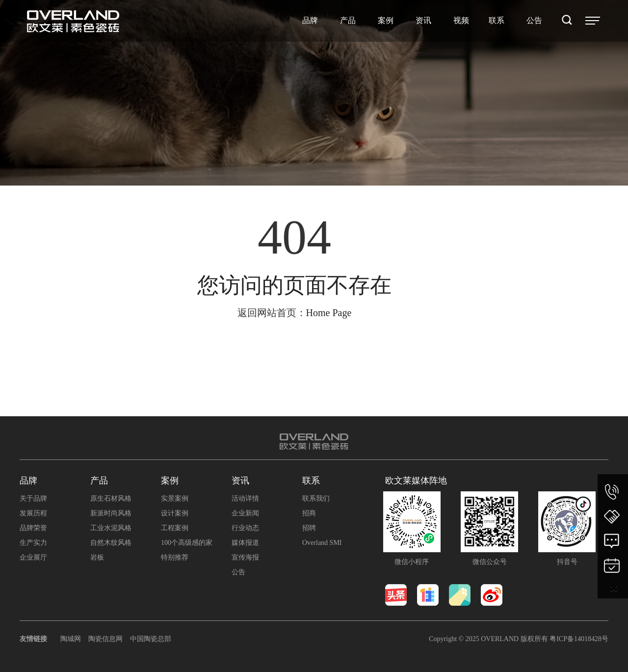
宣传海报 (245, 557)
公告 (238, 572)
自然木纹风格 (111, 543)
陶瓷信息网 (105, 639)
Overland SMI (322, 543)
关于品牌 (33, 498)
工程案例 (175, 528)
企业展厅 (33, 557)
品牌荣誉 (33, 528)
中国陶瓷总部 (151, 639)
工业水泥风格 (111, 528)
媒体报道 (245, 543)
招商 (309, 513)
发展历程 (33, 513)
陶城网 (71, 639)
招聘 (309, 528)
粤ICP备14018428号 (579, 639)
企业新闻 (245, 513)
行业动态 (245, 528)
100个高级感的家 (187, 543)
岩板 (97, 557)
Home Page (329, 313)
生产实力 (33, 543)
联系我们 (316, 498)
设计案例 (175, 513)
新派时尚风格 (111, 513)
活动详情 (245, 498)
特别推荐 (175, 557)
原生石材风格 (111, 498)
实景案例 (175, 498)
